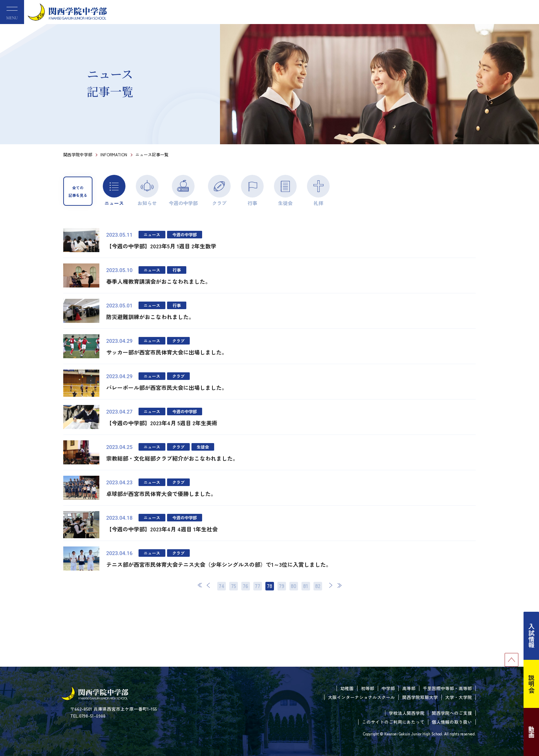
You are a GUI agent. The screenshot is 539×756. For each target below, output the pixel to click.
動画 (531, 732)
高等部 (409, 688)
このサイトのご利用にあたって (393, 722)
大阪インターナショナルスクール (361, 697)
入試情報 (531, 636)
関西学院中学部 (78, 154)
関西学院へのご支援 (452, 713)
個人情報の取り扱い (452, 722)
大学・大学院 (459, 697)
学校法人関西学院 (407, 713)
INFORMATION (114, 154)
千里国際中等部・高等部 (447, 688)
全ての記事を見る (78, 191)
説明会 (531, 684)
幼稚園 (347, 688)
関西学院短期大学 (420, 697)
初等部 (368, 688)
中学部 (388, 688)
